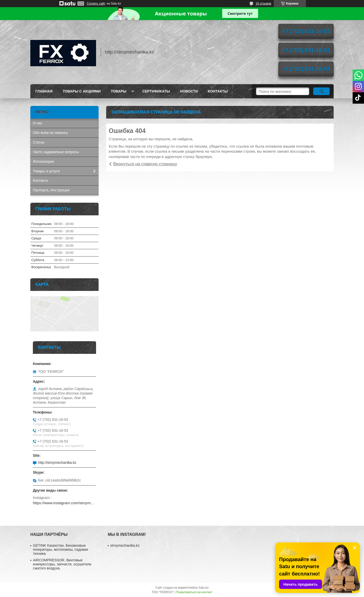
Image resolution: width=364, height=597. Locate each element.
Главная (44, 91)
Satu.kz (203, 588)
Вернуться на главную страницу (145, 164)
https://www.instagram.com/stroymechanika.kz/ (64, 503)
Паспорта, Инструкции (51, 190)
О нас (38, 123)
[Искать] (321, 91)
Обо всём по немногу (50, 133)
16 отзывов (263, 4)
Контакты (218, 91)
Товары (119, 91)
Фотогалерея (43, 162)
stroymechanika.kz (125, 545)
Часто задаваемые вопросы (56, 152)
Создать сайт (96, 4)
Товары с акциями (82, 91)
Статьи (39, 142)
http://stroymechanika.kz (57, 463)
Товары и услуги (46, 171)
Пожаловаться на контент (194, 592)
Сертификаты (156, 91)
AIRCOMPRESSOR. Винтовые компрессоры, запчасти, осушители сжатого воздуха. (62, 564)
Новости (189, 91)
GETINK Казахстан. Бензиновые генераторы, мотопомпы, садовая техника (60, 549)
